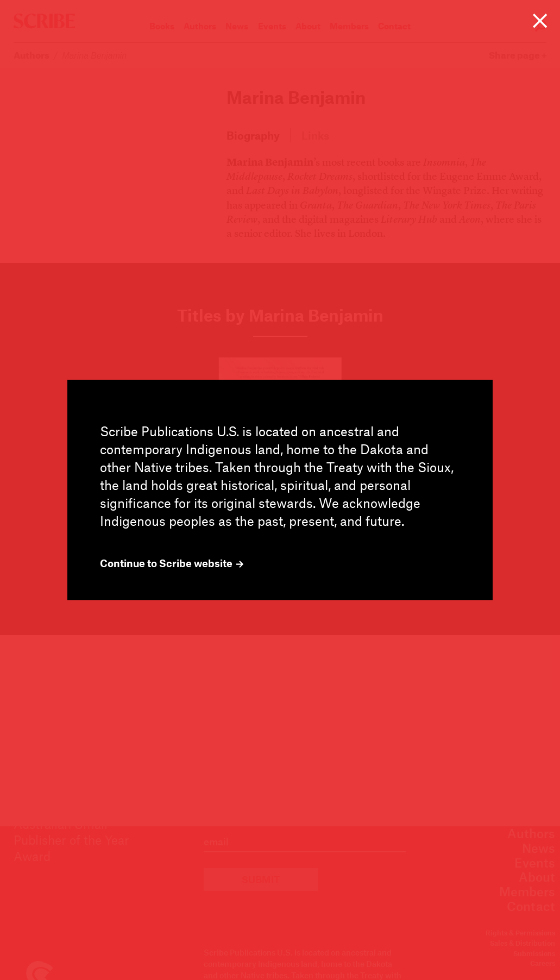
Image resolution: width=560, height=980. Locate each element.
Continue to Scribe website (172, 563)
